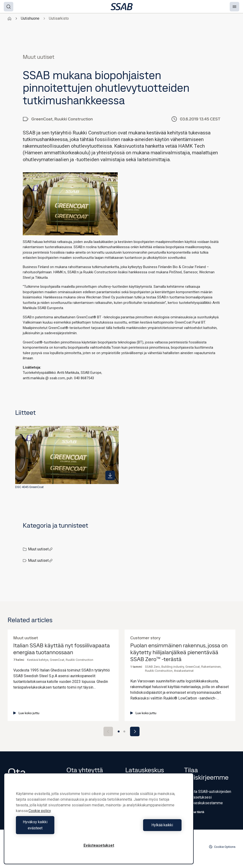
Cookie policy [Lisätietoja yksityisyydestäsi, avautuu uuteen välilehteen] (40, 817)
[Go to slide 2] (124, 731)
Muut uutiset (40, 549)
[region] (99, 822)
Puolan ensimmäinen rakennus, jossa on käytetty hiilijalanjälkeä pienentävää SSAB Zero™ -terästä (179, 652)
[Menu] (234, 7)
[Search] (9, 7)
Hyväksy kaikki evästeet (56, 828)
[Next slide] (135, 731)
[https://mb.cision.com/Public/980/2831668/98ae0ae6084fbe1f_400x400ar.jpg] (110, 475)
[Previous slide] (108, 731)
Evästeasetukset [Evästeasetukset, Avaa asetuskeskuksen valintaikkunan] (99, 845)
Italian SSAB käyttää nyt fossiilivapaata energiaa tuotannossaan (62, 649)
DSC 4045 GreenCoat (29, 487)
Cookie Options (222, 847)
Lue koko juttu (26, 713)
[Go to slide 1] (119, 731)
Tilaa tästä (194, 812)
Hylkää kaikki (141, 828)
